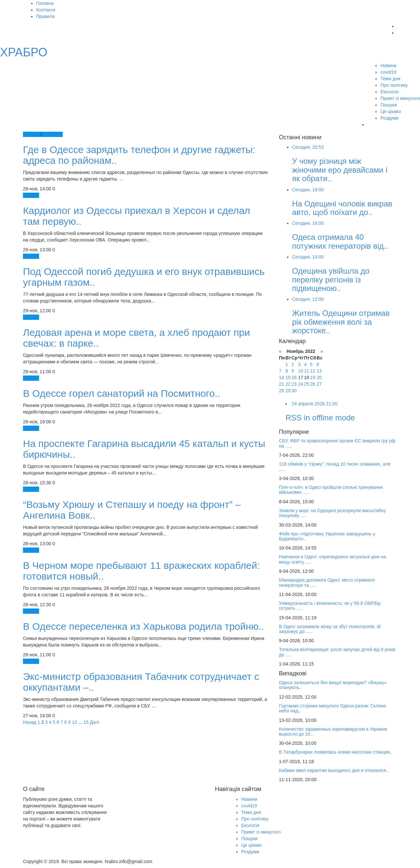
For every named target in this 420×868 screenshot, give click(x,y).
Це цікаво (390, 111)
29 (288, 391)
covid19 (388, 72)
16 (294, 377)
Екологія (389, 92)
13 (319, 371)
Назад (30, 722)
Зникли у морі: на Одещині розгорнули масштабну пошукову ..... (332, 513)
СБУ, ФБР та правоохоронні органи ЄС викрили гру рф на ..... (337, 443)
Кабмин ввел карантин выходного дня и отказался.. (334, 770)
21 (282, 384)
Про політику (394, 85)
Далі (95, 722)
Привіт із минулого (400, 98)
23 (294, 384)
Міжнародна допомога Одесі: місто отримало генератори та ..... (327, 582)
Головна (45, 3)
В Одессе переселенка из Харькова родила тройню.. (144, 626)
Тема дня (390, 79)
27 (319, 384)
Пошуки (388, 105)
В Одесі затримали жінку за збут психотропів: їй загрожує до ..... (330, 629)
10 (74, 722)
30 (294, 391)
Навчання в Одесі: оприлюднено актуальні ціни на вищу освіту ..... (332, 559)
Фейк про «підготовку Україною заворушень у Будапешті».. (327, 536)
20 (319, 377)
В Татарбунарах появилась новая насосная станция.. (336, 752)
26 (313, 384)
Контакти (46, 10)
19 (313, 377)
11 (306, 371)
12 (313, 371)
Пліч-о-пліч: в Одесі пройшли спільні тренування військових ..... (331, 490)
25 (306, 384)
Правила (45, 16)
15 (86, 722)
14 (282, 377)
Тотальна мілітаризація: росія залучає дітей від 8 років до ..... (337, 652)
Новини (388, 66)
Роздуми (389, 118)
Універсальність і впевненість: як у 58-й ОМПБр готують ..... (330, 606)
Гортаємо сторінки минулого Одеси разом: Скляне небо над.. (332, 708)
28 (282, 391)
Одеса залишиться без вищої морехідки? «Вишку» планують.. (333, 685)
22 (288, 384)
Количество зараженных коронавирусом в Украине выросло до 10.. (333, 732)
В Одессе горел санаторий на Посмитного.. (122, 393)
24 (301, 384)
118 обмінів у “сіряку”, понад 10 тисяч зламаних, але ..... (335, 466)
